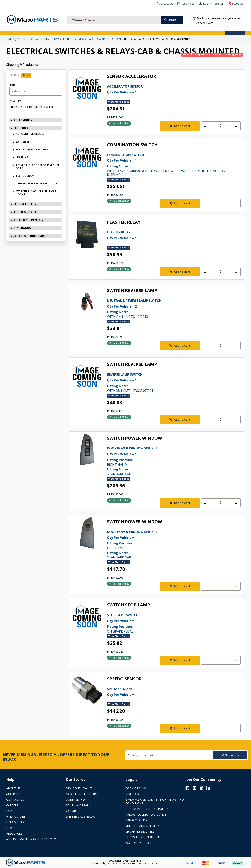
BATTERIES (23, 142)
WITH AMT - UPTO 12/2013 (167, 308)
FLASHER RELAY (124, 222)
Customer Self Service (119, 864)
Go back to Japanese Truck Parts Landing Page (212, 54)
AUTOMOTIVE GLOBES (30, 134)
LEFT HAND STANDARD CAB (167, 544)
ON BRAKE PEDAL (167, 623)
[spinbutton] (221, 126)
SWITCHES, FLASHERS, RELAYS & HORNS (36, 193)
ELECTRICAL (33, 29)
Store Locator (150, 29)
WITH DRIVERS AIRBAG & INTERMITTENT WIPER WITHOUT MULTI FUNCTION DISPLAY (167, 164)
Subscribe (232, 755)
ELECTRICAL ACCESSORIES (32, 149)
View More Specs (119, 102)
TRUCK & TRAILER (72, 29)
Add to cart (182, 126)
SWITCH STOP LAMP (128, 605)
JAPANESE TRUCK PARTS (31, 236)
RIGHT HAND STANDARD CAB (167, 461)
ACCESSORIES (15, 29)
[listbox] (36, 91)
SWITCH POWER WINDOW (134, 438)
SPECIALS (132, 29)
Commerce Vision (148, 864)
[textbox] (114, 15)
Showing (22, 65)
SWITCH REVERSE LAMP (132, 290)
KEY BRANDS (117, 29)
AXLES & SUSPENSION (96, 29)
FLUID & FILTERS (51, 29)
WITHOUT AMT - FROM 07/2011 (167, 382)
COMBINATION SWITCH (132, 145)
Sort (12, 85)
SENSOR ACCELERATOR (132, 76)
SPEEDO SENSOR (124, 679)
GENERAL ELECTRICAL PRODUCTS (37, 183)
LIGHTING (22, 157)
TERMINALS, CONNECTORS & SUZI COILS (37, 166)
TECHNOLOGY (25, 176)
